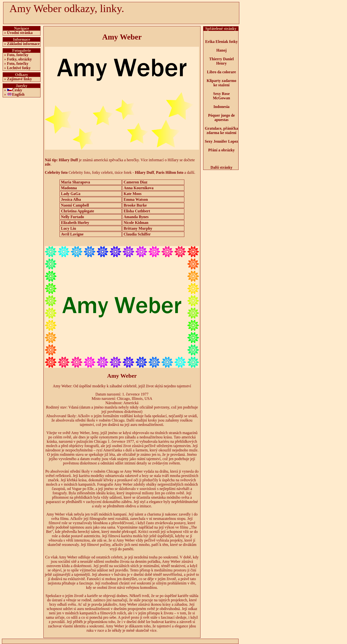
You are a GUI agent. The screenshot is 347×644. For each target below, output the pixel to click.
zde (48, 164)
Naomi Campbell (75, 205)
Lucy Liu (69, 228)
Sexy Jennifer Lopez (221, 141)
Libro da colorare (221, 72)
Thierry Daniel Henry (221, 61)
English (18, 94)
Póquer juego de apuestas (222, 117)
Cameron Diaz (136, 182)
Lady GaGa (71, 194)
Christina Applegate (77, 211)
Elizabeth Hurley (75, 223)
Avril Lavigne (72, 234)
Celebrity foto (56, 172)
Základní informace (23, 44)
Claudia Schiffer (137, 234)
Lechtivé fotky (19, 68)
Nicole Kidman (136, 223)
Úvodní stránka (20, 33)
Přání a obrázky (221, 150)
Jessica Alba (71, 199)
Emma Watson (136, 199)
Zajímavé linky (20, 79)
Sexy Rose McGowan (221, 96)
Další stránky (221, 167)
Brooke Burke (135, 205)
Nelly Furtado (73, 217)
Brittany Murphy (138, 228)
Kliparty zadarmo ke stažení (221, 83)
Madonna (69, 188)
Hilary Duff (68, 160)
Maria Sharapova (75, 182)
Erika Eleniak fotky (221, 42)
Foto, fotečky (18, 55)
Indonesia (222, 107)
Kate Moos (133, 194)
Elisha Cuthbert (137, 211)
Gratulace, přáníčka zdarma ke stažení (221, 131)
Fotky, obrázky (19, 59)
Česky (17, 90)
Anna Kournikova (139, 188)
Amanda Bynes (136, 217)
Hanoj (222, 50)
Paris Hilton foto (170, 172)
